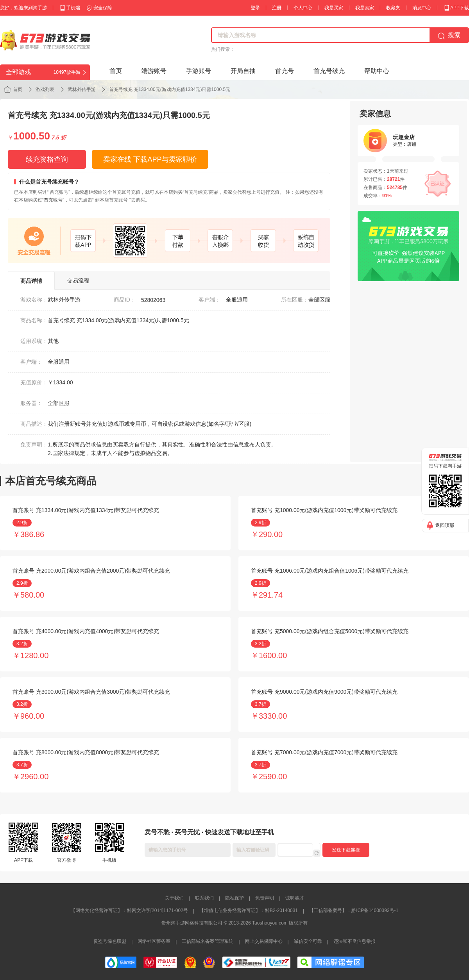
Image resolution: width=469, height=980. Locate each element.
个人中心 (303, 8)
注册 (277, 8)
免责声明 (265, 898)
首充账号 (53, 200)
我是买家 (334, 8)
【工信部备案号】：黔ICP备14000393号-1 (354, 910)
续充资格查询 (47, 159)
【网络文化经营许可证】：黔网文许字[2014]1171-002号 (129, 910)
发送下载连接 (346, 850)
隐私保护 (234, 898)
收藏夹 (393, 8)
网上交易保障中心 (264, 941)
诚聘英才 (295, 898)
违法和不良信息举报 (354, 941)
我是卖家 (365, 8)
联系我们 (204, 898)
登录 (255, 8)
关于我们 (174, 898)
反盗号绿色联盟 (110, 941)
